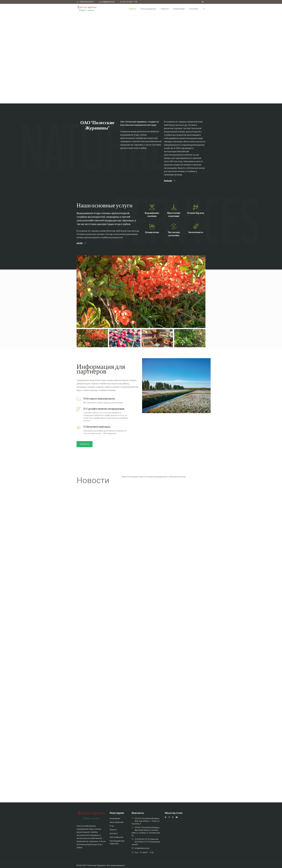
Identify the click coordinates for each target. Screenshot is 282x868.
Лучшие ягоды (152, 232)
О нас (112, 826)
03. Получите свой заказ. (97, 427)
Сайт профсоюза (116, 837)
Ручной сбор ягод (196, 213)
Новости (113, 830)
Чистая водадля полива (174, 234)
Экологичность (196, 232)
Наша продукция (116, 822)
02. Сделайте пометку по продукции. (104, 409)
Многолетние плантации (174, 215)
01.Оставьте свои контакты (99, 399)
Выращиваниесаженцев (152, 215)
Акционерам (115, 818)
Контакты (114, 833)
